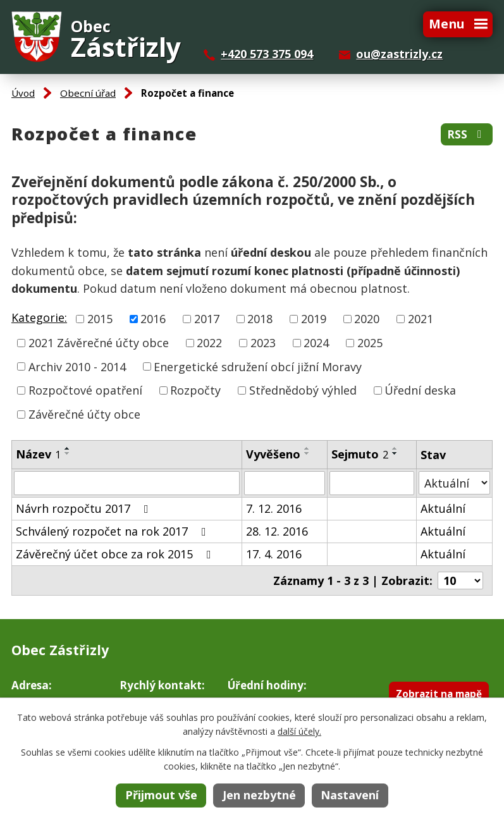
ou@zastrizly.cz (399, 54)
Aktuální (443, 508)
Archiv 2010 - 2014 (77, 366)
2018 (260, 319)
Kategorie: (39, 317)
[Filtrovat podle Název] (127, 483)
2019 (314, 319)
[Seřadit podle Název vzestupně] (68, 448)
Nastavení (350, 795)
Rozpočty (195, 390)
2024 (316, 343)
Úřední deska (420, 390)
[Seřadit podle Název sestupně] (68, 453)
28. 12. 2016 (277, 531)
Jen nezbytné (259, 795)
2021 (421, 319)
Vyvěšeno (273, 454)
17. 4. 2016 (274, 554)
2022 (209, 343)
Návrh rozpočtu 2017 (85, 508)
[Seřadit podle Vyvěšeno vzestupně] (307, 448)
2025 (370, 343)
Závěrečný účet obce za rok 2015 (116, 554)
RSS (467, 134)
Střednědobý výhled (303, 390)
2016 (153, 319)
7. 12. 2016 (274, 508)
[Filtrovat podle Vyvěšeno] (285, 483)
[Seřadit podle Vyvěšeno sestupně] (307, 453)
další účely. (299, 731)
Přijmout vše (161, 795)
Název (38, 454)
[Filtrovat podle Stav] (454, 483)
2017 (207, 319)
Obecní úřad (88, 93)
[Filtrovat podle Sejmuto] (372, 483)
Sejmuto (360, 454)
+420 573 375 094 (267, 54)
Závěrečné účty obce (84, 414)
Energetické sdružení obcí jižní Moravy (258, 366)
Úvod (23, 93)
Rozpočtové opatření (85, 390)
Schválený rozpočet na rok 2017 (114, 531)
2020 (367, 319)
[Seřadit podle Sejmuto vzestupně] (395, 448)
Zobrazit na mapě (439, 694)
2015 (100, 319)
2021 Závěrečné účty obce (99, 343)
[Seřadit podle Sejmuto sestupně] (395, 453)
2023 (263, 343)
